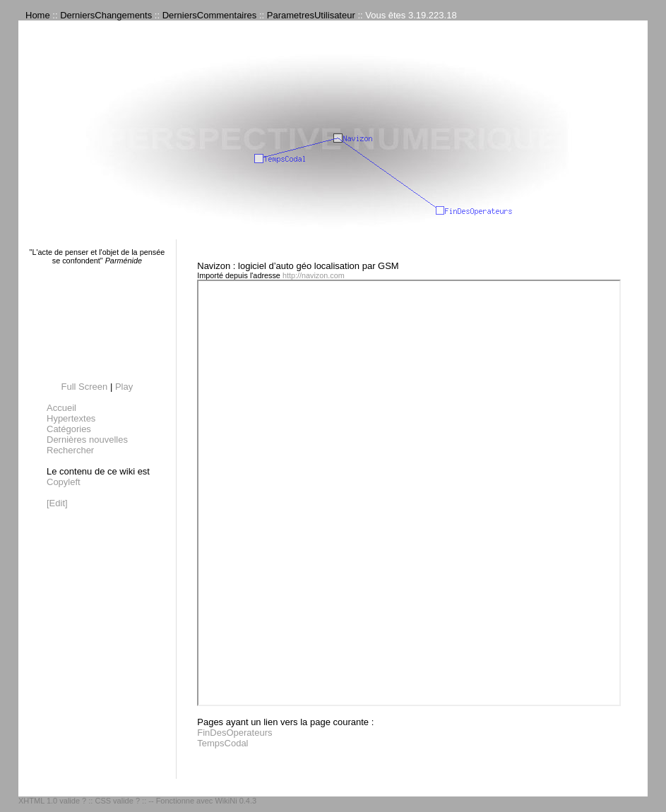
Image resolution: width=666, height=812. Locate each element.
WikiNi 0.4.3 (236, 801)
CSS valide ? (117, 801)
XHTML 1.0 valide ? (52, 801)
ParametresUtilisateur (311, 15)
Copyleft (64, 482)
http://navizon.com (314, 275)
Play (124, 387)
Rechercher (70, 450)
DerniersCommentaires (210, 15)
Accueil (61, 408)
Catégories (69, 429)
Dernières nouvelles (87, 440)
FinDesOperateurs (234, 733)
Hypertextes (71, 418)
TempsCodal (222, 743)
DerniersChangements (106, 15)
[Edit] (57, 503)
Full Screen (85, 387)
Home (38, 15)
